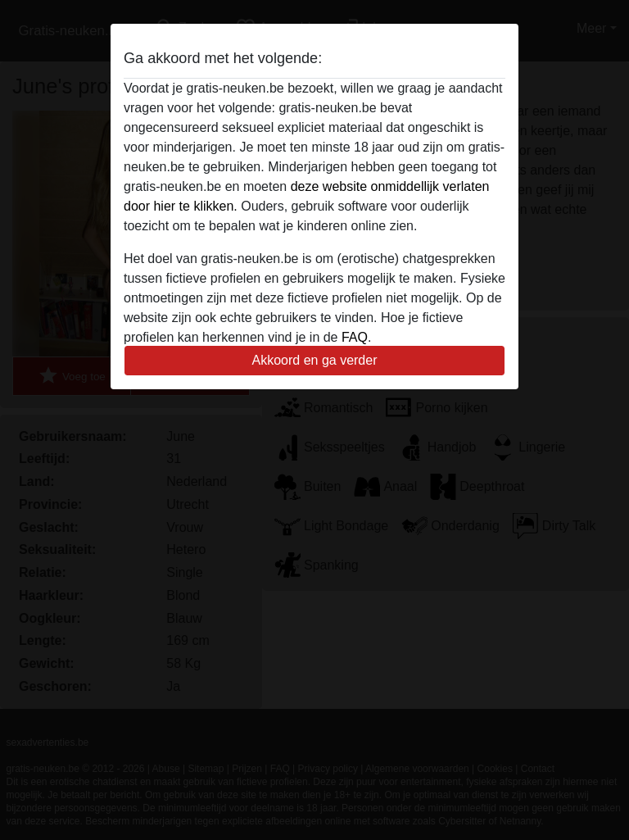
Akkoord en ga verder (315, 360)
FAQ (355, 337)
